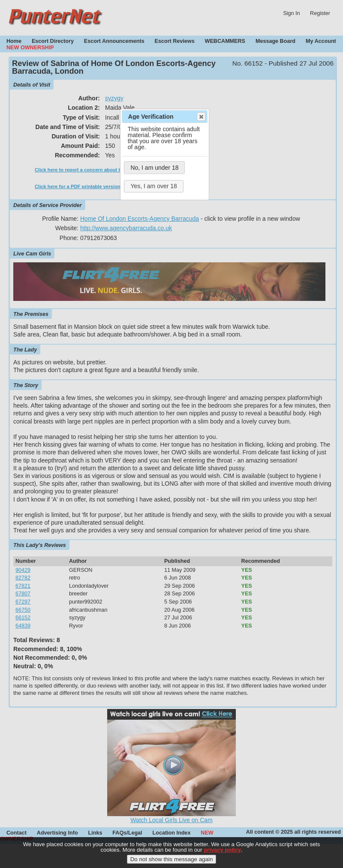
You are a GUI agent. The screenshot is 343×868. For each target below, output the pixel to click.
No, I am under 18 (154, 168)
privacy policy (222, 854)
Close (201, 117)
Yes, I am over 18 (153, 186)
